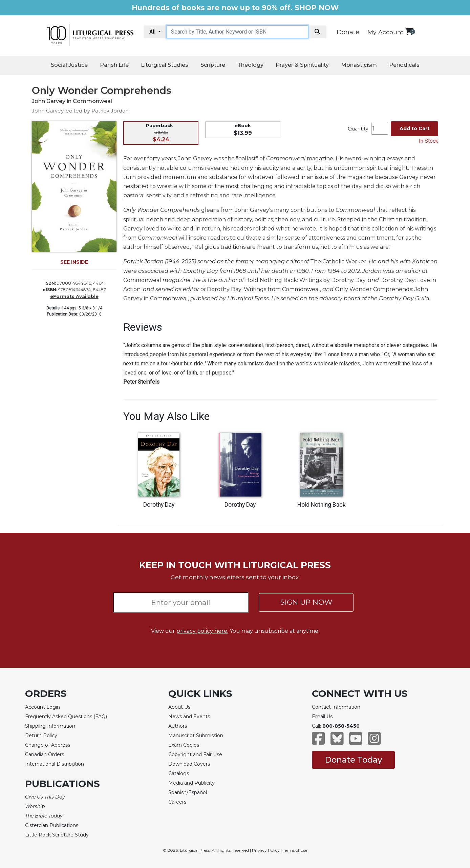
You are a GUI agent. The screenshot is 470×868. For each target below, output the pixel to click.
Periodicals (404, 65)
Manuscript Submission (196, 735)
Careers (177, 802)
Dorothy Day (159, 505)
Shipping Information (50, 726)
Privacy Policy (266, 850)
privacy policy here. (202, 631)
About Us (179, 707)
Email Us (322, 716)
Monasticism (359, 65)
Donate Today (353, 760)
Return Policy (41, 735)
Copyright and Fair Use (195, 754)
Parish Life (114, 65)
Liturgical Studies (165, 65)
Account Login (42, 707)
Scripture (213, 65)
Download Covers (189, 764)
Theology (250, 65)
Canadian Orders (45, 754)
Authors (178, 726)
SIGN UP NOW (306, 602)
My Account (386, 32)
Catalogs (179, 773)
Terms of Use (295, 850)
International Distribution (55, 764)
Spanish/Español (188, 792)
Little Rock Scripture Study (57, 835)
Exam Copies (184, 745)
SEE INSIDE (74, 262)
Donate (348, 32)
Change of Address (48, 745)
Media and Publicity (191, 783)
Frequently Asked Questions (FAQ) (66, 716)
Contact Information (336, 707)
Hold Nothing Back (322, 505)
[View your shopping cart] (409, 31)
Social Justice (69, 65)
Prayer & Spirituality (302, 65)
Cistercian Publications (52, 825)
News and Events (189, 716)
